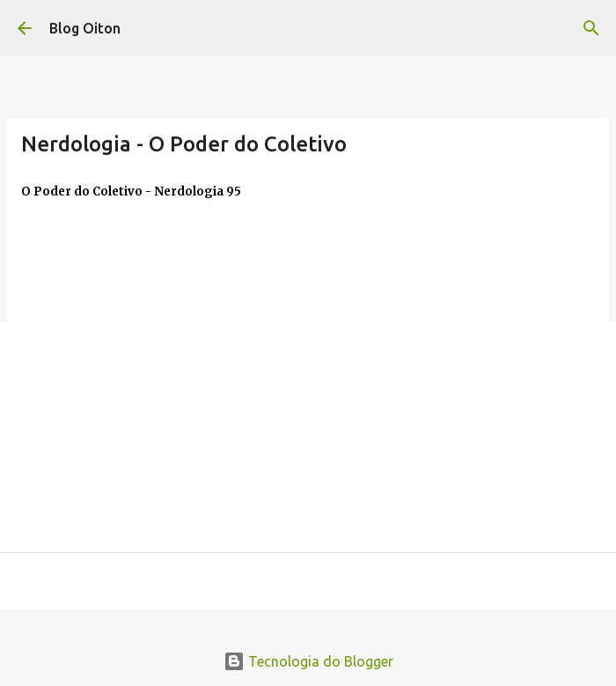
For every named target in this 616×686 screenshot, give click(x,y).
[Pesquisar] (591, 28)
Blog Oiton (85, 28)
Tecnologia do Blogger (308, 661)
